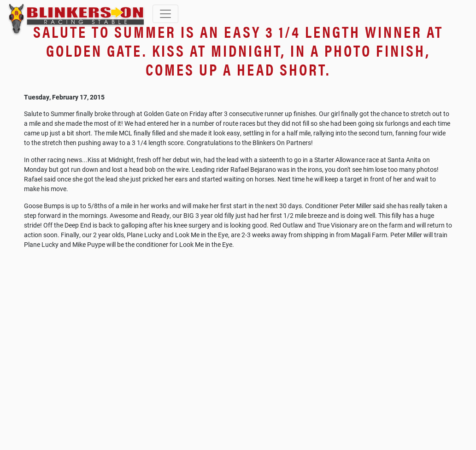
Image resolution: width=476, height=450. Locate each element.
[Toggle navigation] (165, 14)
